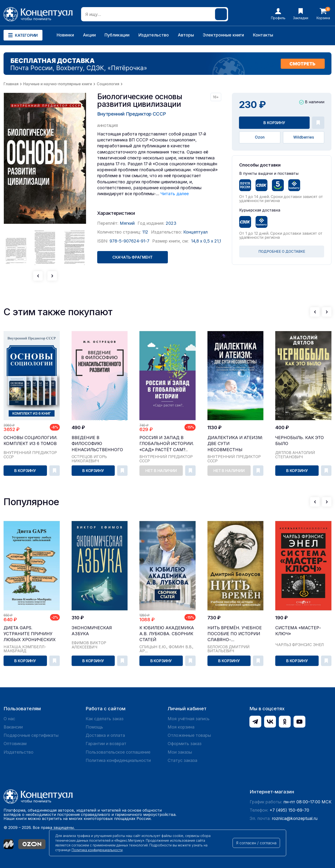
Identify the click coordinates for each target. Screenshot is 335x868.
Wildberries (303, 137)
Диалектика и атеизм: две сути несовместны (235, 443)
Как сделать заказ (105, 719)
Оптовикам (15, 744)
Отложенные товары (189, 735)
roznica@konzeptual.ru (295, 818)
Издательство (154, 35)
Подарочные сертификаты (31, 735)
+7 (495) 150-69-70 (289, 810)
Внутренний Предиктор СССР (132, 114)
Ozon (260, 137)
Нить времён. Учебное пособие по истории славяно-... (235, 634)
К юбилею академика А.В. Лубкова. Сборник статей (167, 634)
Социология (108, 84)
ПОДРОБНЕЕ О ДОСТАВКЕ (282, 251)
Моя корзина (181, 727)
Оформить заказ (185, 744)
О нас (9, 719)
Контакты (263, 35)
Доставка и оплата (105, 735)
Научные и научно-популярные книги (58, 84)
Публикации (117, 35)
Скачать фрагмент (133, 257)
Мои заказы (180, 752)
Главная (11, 84)
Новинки (65, 35)
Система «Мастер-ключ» (298, 631)
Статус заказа (182, 760)
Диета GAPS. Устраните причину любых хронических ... (30, 634)
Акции (89, 35)
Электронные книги (223, 35)
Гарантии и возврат (106, 744)
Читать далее (175, 194)
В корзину (274, 123)
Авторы (186, 35)
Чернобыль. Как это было (300, 441)
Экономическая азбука (92, 631)
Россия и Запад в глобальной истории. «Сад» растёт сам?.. (167, 443)
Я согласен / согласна (256, 843)
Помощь (94, 727)
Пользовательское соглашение (118, 752)
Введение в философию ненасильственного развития (97, 444)
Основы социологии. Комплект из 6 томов (31, 441)
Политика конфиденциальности (118, 760)
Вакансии (13, 727)
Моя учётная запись (189, 719)
